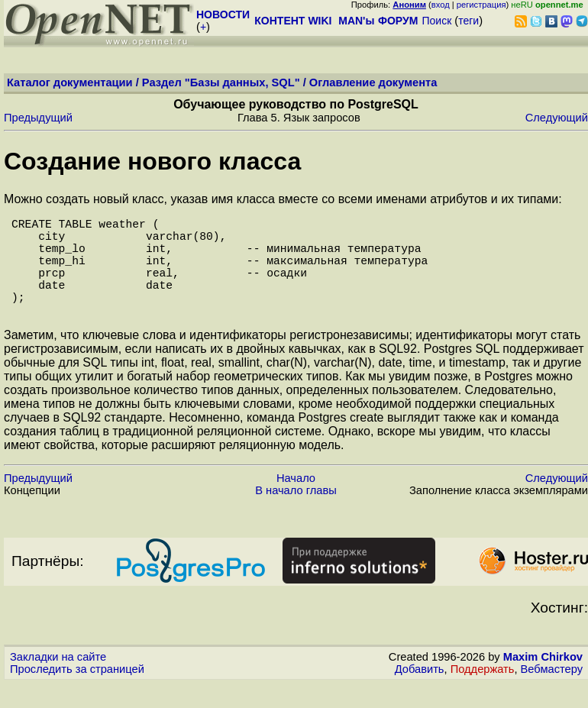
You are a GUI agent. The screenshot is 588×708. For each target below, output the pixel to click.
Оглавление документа (373, 82)
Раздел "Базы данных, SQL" (221, 82)
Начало (296, 503)
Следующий (557, 118)
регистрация (481, 5)
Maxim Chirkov (543, 681)
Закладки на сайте (58, 681)
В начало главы (296, 515)
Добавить (420, 693)
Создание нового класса (152, 161)
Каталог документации (70, 82)
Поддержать (483, 693)
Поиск (436, 21)
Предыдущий (38, 118)
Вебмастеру (552, 693)
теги (468, 21)
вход (441, 5)
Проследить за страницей (77, 693)
